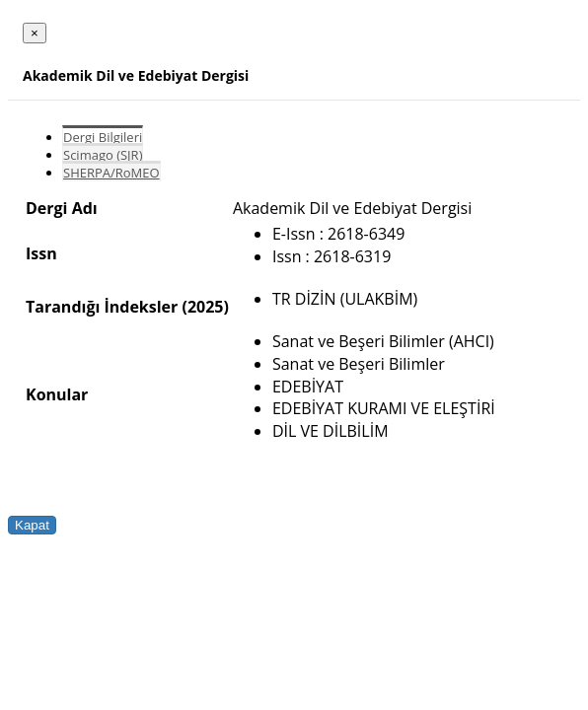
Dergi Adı (62, 208)
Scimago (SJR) (103, 155)
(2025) (205, 307)
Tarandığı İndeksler (102, 307)
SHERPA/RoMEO (111, 173)
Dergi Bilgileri (103, 137)
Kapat (32, 525)
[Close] (35, 33)
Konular (57, 394)
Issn (41, 253)
